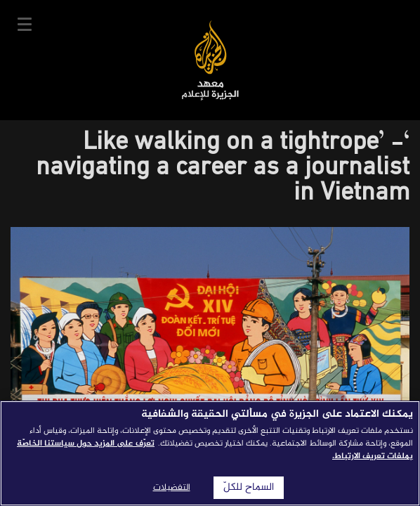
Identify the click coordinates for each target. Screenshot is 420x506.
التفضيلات (172, 488)
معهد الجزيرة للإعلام (210, 60)
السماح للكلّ (249, 488)
